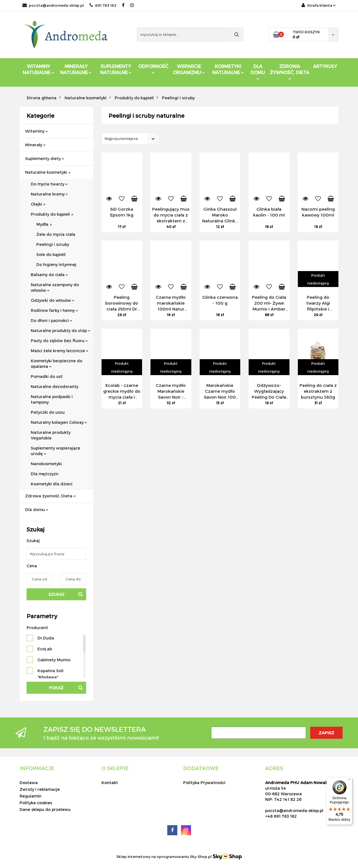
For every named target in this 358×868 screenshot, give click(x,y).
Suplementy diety (45, 158)
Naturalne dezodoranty (55, 386)
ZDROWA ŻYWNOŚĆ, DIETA (290, 72)
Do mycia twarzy (49, 184)
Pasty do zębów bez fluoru (59, 341)
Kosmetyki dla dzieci (52, 484)
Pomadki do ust (47, 376)
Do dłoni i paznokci (51, 320)
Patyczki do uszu (48, 412)
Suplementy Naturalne (116, 69)
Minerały (35, 145)
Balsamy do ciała (49, 275)
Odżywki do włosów (53, 300)
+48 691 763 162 (281, 816)
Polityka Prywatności (204, 783)
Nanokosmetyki (46, 464)
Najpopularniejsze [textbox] (121, 138)
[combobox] (130, 139)
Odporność (153, 69)
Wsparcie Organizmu (189, 69)
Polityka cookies (36, 803)
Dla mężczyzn (45, 474)
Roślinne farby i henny (54, 310)
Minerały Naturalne (76, 69)
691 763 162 (103, 5)
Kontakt (110, 783)
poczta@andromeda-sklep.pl (53, 5)
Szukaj (56, 594)
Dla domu (37, 510)
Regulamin (30, 796)
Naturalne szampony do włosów (55, 287)
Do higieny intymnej (56, 264)
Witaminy (36, 131)
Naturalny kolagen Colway (59, 422)
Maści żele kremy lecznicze (60, 351)
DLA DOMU (258, 72)
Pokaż (56, 688)
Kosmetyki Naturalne (228, 69)
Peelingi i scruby (53, 244)
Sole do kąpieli (51, 254)
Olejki (38, 204)
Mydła (44, 224)
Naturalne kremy (49, 194)
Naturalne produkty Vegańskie (51, 435)
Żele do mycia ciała (56, 234)
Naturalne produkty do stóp (61, 331)
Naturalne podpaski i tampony (52, 399)
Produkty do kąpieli (52, 214)
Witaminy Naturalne (38, 69)
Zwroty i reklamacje (40, 789)
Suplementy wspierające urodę (56, 451)
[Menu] (349, 781)
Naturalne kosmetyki (48, 172)
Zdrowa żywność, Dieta (50, 496)
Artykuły (325, 66)
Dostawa (29, 783)
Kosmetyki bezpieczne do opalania (56, 364)
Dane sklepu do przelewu (45, 809)
